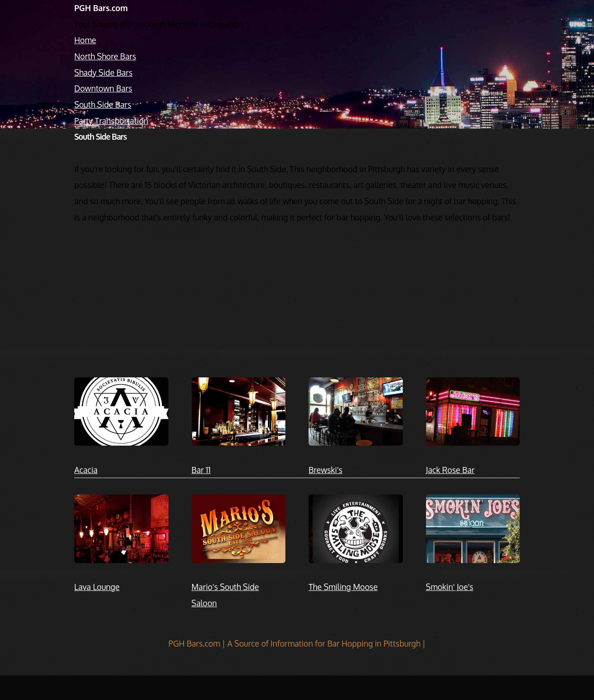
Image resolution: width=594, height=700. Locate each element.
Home (85, 40)
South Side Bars (103, 104)
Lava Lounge (97, 587)
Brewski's (326, 470)
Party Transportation (111, 121)
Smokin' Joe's (450, 587)
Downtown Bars (103, 88)
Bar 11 (201, 470)
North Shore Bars (105, 56)
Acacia (86, 470)
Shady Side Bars (103, 72)
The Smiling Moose (343, 587)
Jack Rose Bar (450, 470)
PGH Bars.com (101, 8)
